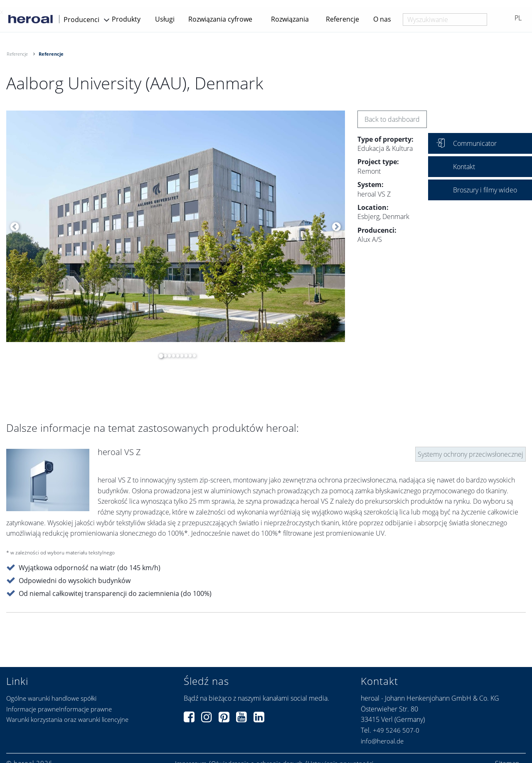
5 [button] (175, 356)
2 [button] (163, 356)
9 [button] (192, 356)
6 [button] (180, 356)
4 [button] (171, 356)
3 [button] (167, 356)
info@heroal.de (382, 741)
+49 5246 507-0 (396, 730)
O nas (382, 19)
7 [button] (184, 356)
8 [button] (188, 356)
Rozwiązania (290, 19)
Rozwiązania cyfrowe (220, 19)
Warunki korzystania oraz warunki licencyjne (67, 719)
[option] (176, 226)
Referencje (342, 19)
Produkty (126, 19)
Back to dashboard (392, 119)
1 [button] (159, 356)
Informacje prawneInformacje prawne (59, 709)
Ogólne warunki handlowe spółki (51, 698)
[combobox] (445, 20)
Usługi (165, 19)
